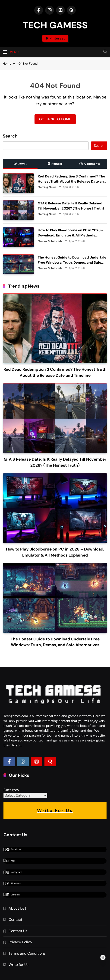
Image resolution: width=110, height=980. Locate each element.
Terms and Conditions (27, 953)
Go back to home (55, 119)
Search (10, 136)
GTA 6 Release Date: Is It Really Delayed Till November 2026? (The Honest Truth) (71, 206)
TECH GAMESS (55, 25)
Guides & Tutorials (50, 241)
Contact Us (18, 931)
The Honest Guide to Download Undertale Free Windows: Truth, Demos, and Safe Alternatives (72, 262)
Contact (15, 919)
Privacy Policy (20, 942)
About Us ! (17, 908)
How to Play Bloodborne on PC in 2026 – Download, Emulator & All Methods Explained (71, 235)
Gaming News (47, 187)
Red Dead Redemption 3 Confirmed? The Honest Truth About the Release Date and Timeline (72, 181)
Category (11, 790)
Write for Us (19, 965)
